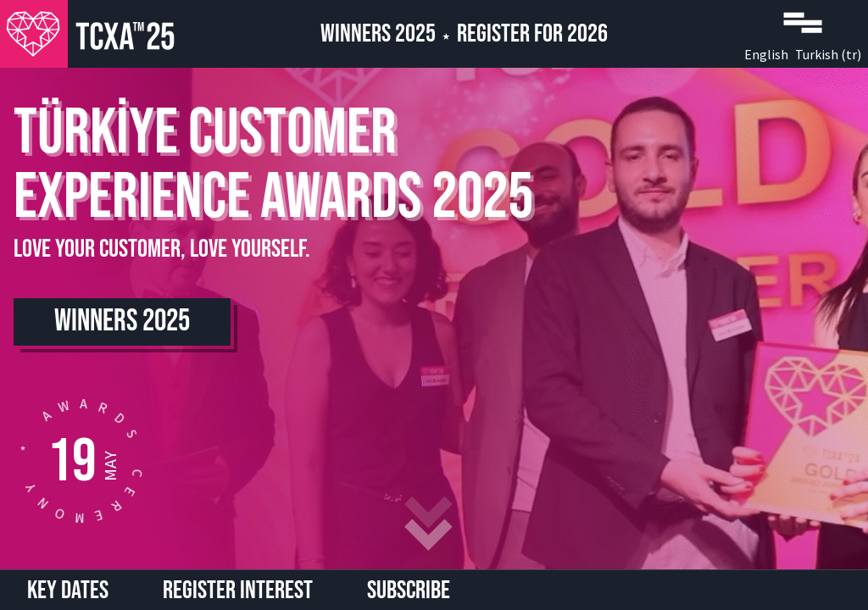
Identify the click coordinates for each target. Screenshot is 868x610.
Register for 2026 (532, 34)
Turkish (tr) (828, 54)
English (766, 54)
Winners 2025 (378, 34)
